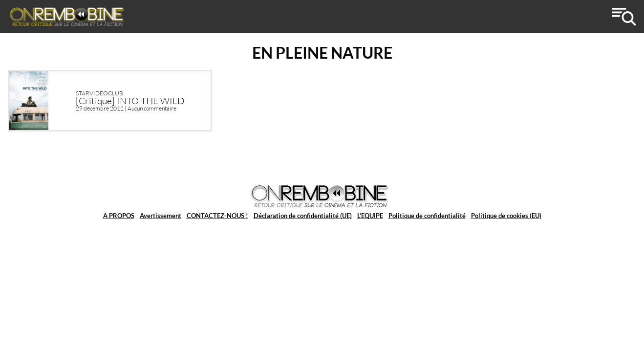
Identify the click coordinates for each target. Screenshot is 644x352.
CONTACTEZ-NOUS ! (217, 216)
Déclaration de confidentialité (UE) (303, 216)
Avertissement (161, 216)
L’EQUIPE (370, 216)
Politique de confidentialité (427, 216)
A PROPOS (119, 216)
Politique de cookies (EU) (506, 216)
